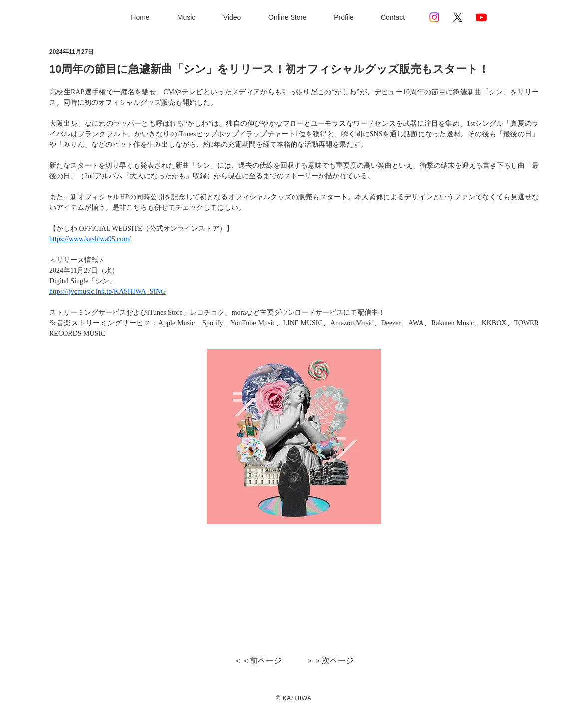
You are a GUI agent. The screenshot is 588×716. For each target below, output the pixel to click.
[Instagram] (434, 17)
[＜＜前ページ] (259, 661)
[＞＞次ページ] (329, 661)
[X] (458, 17)
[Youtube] (481, 17)
